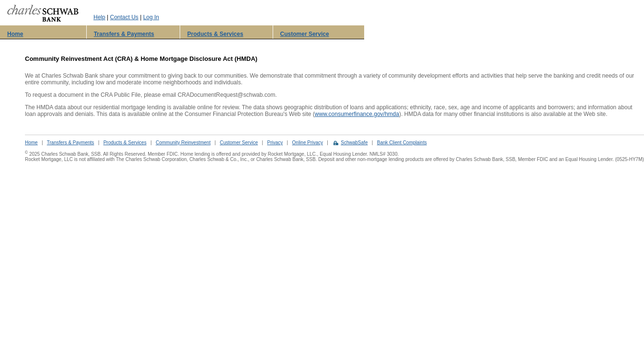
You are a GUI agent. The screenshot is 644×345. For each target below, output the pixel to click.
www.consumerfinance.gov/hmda (357, 114)
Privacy (275, 143)
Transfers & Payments (124, 34)
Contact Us (124, 17)
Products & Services (215, 34)
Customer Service (305, 34)
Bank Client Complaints (402, 143)
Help (99, 17)
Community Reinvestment (183, 143)
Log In (151, 17)
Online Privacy (308, 143)
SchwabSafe (354, 143)
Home (15, 34)
